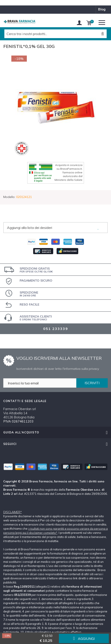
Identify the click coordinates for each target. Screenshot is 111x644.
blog (102, 9)
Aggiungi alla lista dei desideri (30, 228)
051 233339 (56, 329)
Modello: (9, 197)
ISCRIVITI (92, 383)
